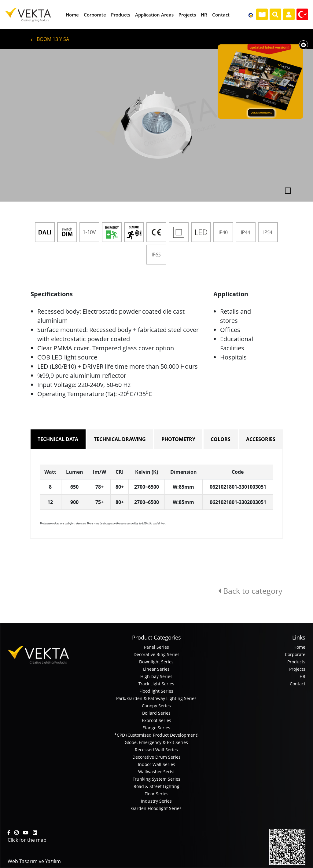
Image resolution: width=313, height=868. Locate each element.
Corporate (295, 654)
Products (296, 662)
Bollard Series (156, 713)
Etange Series (156, 728)
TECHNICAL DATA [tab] (58, 439)
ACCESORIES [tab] (261, 439)
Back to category (250, 591)
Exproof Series (156, 720)
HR (302, 676)
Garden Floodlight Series (156, 808)
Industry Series (156, 801)
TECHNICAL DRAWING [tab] (120, 439)
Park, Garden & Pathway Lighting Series (156, 698)
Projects (297, 669)
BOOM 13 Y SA (50, 39)
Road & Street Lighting (156, 786)
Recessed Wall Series (156, 750)
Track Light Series (156, 684)
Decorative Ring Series (156, 654)
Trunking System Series (156, 779)
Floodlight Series (156, 691)
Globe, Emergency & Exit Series (156, 742)
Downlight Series (156, 662)
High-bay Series (156, 676)
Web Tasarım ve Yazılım (34, 861)
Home (299, 647)
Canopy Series (156, 706)
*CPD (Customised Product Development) (156, 735)
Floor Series (156, 794)
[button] (24, 125)
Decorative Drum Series (156, 757)
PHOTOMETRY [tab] (178, 439)
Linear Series (156, 669)
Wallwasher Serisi (156, 772)
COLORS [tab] (221, 439)
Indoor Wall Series (156, 764)
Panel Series (156, 647)
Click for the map (27, 840)
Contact (298, 684)
